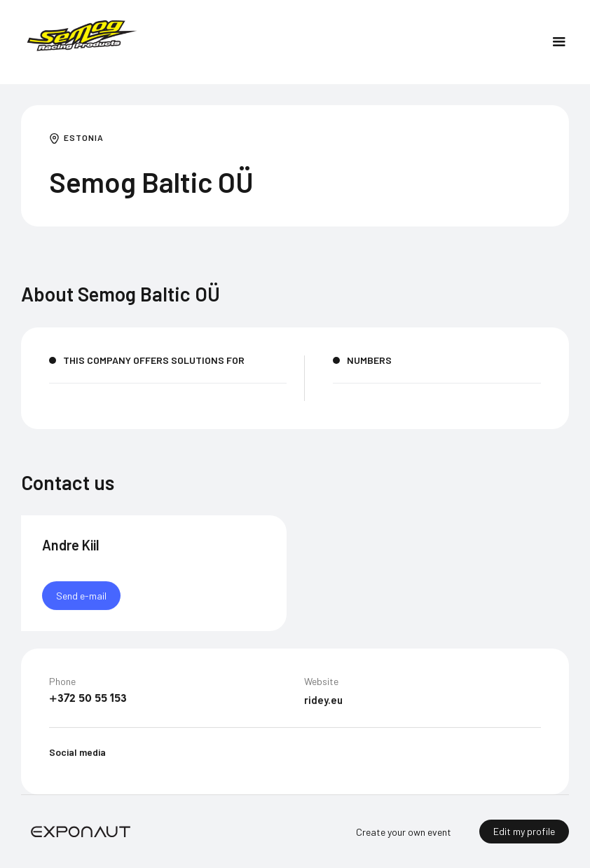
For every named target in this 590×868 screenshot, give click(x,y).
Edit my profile (524, 831)
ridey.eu (323, 700)
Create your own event (404, 832)
